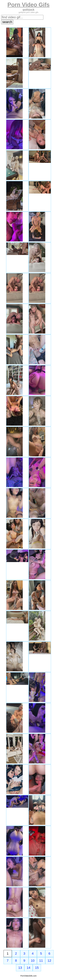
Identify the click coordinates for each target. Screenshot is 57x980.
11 (41, 961)
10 (33, 961)
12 (49, 961)
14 (28, 968)
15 (37, 968)
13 (20, 968)
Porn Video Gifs (28, 5)
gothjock (29, 10)
